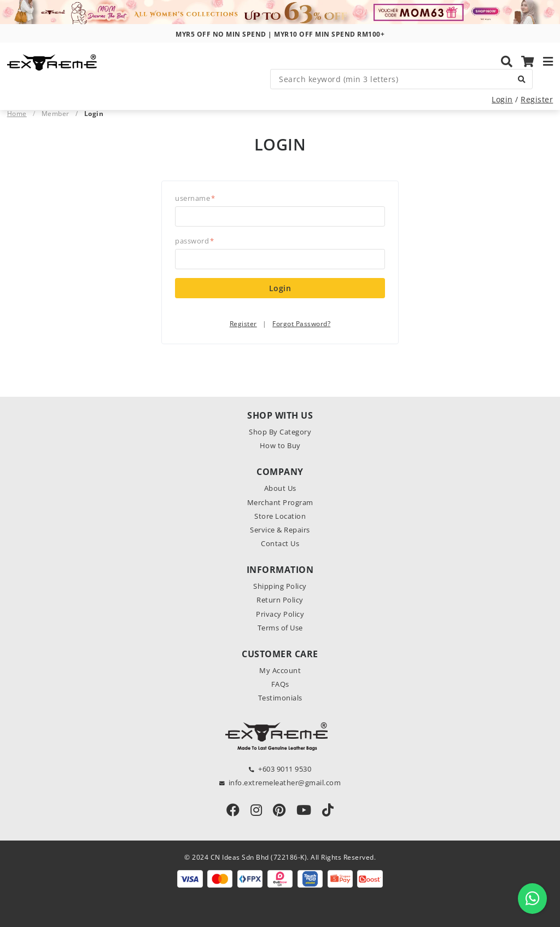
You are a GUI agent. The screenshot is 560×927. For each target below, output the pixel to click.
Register (537, 99)
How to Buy (280, 445)
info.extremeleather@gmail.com (285, 783)
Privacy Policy (280, 614)
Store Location (280, 516)
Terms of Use (280, 628)
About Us (280, 488)
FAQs (280, 684)
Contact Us (280, 543)
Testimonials (280, 698)
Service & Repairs (280, 530)
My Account (280, 670)
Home (17, 114)
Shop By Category (280, 432)
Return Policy (280, 600)
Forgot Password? (301, 324)
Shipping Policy (280, 586)
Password (194, 241)
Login (502, 99)
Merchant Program (280, 502)
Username (195, 198)
